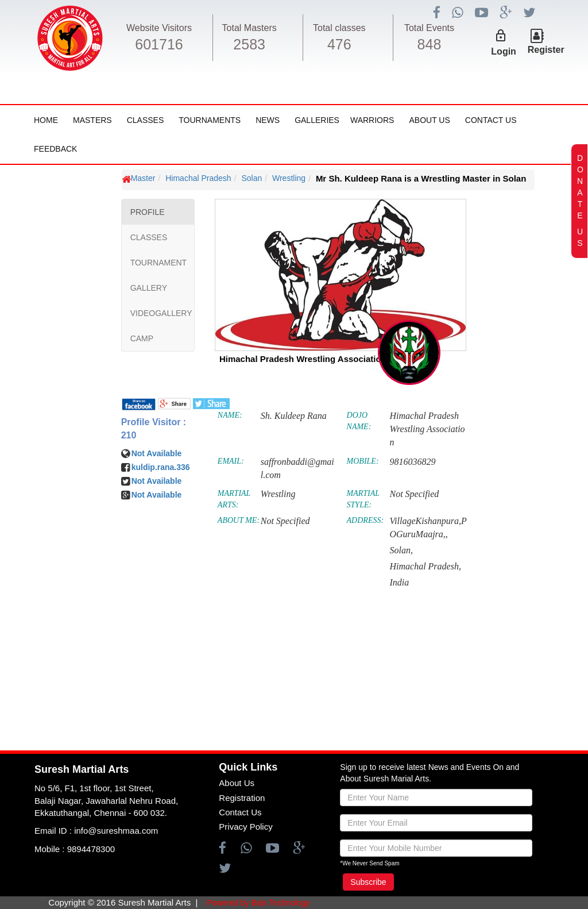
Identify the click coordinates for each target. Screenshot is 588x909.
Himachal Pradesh (198, 178)
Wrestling (289, 178)
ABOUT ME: (239, 520)
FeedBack (55, 149)
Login (504, 51)
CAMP (142, 338)
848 (430, 44)
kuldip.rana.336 (161, 467)
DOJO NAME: (359, 421)
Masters (92, 120)
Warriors (372, 120)
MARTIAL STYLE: (363, 499)
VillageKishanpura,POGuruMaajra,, (428, 527)
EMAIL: (231, 461)
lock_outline (501, 36)
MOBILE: (363, 461)
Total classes (339, 28)
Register (546, 50)
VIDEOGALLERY (161, 313)
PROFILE (148, 212)
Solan (252, 178)
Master (143, 178)
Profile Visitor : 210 (154, 429)
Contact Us (491, 120)
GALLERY (149, 288)
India (399, 582)
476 (339, 44)
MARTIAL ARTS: (234, 499)
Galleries (317, 120)
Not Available (157, 453)
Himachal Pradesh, (425, 566)
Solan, (401, 550)
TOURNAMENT (159, 263)
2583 (249, 44)
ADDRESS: (365, 520)
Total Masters (249, 28)
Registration (242, 798)
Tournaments (210, 120)
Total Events (429, 28)
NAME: (230, 415)
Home (46, 120)
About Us (429, 120)
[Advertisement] (78, 512)
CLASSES (149, 237)
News (268, 120)
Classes (146, 120)
